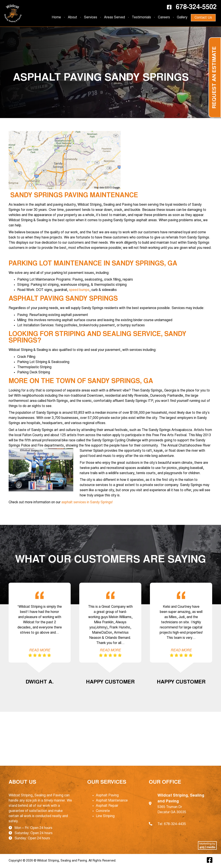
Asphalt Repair (107, 806)
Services (91, 17)
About (72, 17)
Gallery (182, 17)
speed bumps (79, 290)
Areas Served (114, 17)
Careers (164, 17)
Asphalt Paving (107, 795)
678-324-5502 (196, 8)
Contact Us (203, 18)
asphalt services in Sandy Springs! (87, 502)
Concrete (103, 811)
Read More (40, 650)
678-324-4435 (175, 824)
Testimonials (141, 17)
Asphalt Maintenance (112, 801)
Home (56, 17)
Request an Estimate (215, 77)
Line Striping (105, 816)
